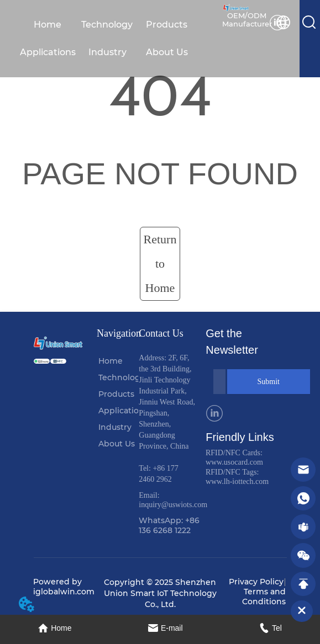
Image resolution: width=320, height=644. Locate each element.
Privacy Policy (256, 582)
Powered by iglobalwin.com (64, 587)
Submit (269, 382)
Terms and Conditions (264, 597)
